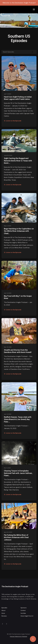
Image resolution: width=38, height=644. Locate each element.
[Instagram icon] (3, 624)
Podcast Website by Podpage (18, 636)
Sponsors (24, 608)
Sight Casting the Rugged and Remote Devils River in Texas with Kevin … (18, 161)
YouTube (23, 613)
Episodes (4, 608)
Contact (23, 610)
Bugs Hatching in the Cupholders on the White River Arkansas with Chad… (19, 231)
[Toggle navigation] (34, 9)
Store (3, 613)
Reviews (4, 616)
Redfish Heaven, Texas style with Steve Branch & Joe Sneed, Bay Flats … (18, 419)
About (3, 610)
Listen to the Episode (13, 121)
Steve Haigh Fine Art (27, 616)
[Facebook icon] (7, 624)
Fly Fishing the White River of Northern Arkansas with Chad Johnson (16, 537)
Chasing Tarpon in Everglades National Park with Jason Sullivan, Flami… (18, 473)
